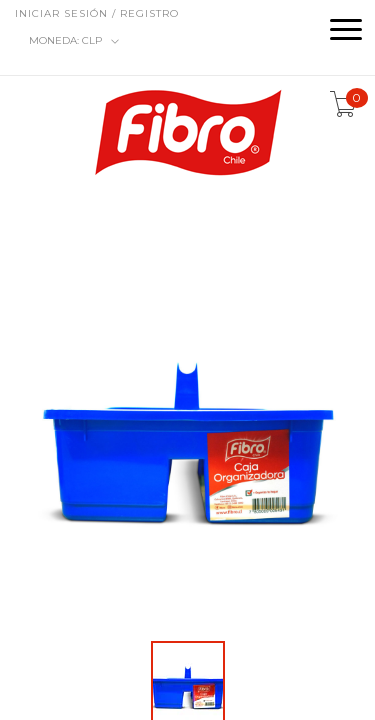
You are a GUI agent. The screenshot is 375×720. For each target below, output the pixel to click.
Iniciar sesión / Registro (97, 13)
